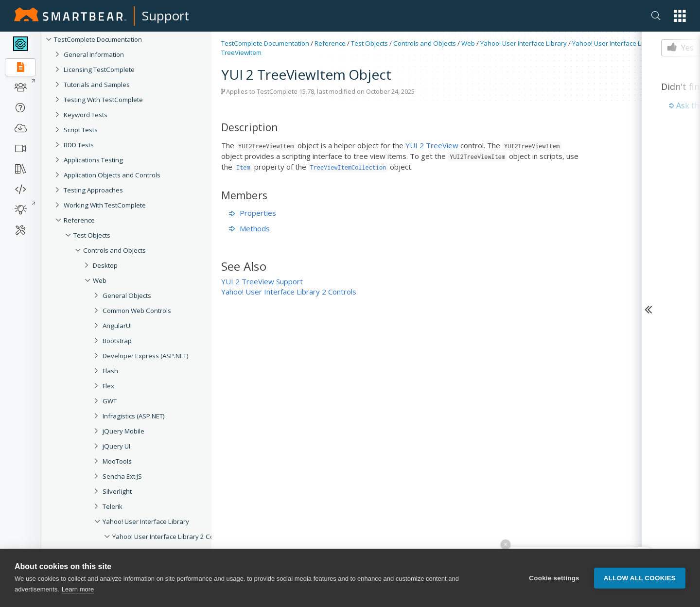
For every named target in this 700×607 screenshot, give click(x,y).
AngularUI (117, 326)
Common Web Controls (137, 311)
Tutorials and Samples (97, 85)
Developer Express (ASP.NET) (146, 356)
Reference (79, 220)
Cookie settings (554, 578)
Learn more (78, 589)
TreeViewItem (241, 52)
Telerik (113, 506)
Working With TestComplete (105, 205)
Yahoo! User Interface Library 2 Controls (172, 537)
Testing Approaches (93, 190)
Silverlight (117, 491)
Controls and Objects (114, 250)
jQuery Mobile (123, 431)
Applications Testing (93, 160)
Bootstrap (117, 341)
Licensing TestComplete (99, 69)
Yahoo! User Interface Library (146, 521)
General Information (94, 54)
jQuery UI (116, 446)
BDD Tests (79, 145)
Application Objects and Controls (112, 175)
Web (100, 280)
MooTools (117, 461)
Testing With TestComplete (103, 100)
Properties (253, 213)
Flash (110, 371)
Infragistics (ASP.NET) (134, 416)
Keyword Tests (86, 115)
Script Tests (81, 130)
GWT (110, 401)
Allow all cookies (640, 578)
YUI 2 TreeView (432, 145)
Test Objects (92, 235)
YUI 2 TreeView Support (262, 281)
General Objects (127, 295)
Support (166, 16)
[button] (680, 16)
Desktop (105, 265)
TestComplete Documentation (98, 39)
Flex (108, 386)
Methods (249, 228)
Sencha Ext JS (122, 476)
